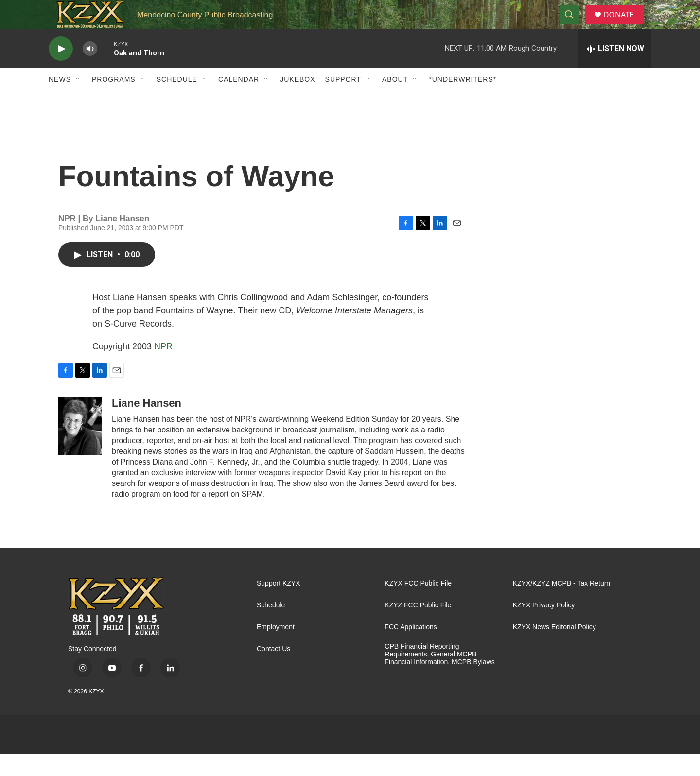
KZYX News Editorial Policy (554, 649)
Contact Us (273, 671)
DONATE (624, 26)
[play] (61, 71)
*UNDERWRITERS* (463, 101)
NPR (163, 368)
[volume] (90, 71)
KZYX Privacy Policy (544, 627)
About (395, 101)
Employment (276, 649)
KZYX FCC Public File (418, 605)
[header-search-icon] (573, 26)
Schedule (177, 101)
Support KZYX (279, 605)
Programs (114, 101)
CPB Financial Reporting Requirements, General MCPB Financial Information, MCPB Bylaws (439, 676)
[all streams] (615, 70)
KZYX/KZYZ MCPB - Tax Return (561, 605)
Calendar (239, 101)
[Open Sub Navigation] (78, 101)
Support (343, 101)
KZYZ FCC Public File (418, 627)
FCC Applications (411, 649)
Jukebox (297, 101)
